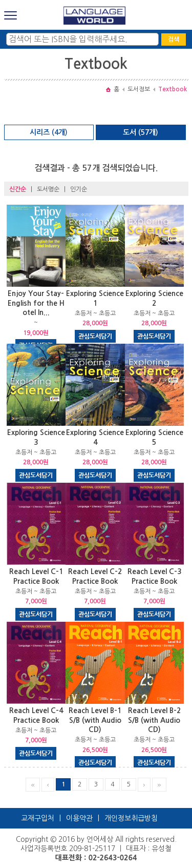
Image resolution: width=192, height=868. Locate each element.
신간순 (18, 189)
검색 (174, 40)
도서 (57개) (141, 132)
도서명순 (48, 189)
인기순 (79, 189)
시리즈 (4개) (49, 132)
